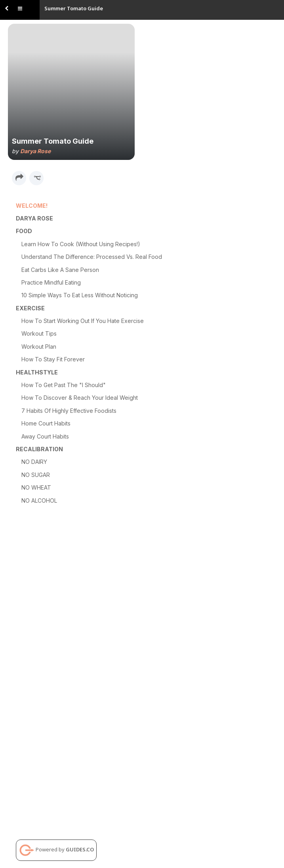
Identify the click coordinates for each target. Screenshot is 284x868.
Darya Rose (35, 151)
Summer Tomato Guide (74, 8)
